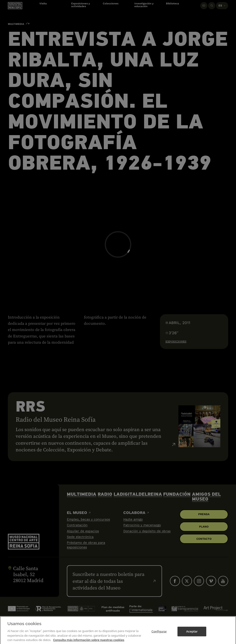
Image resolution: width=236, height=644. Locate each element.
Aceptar (192, 634)
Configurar (159, 634)
